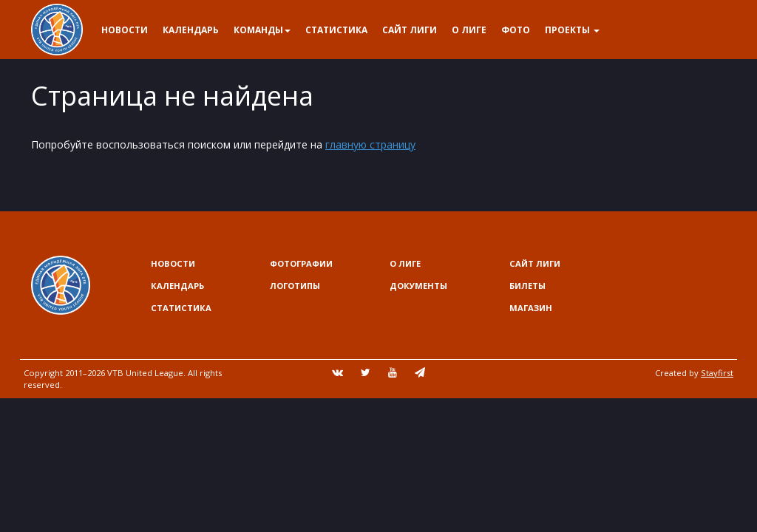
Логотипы (295, 286)
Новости (125, 30)
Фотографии (301, 263)
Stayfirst (717, 373)
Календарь (191, 30)
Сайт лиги (410, 30)
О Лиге (469, 30)
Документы (418, 286)
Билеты (527, 286)
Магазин (531, 308)
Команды (262, 30)
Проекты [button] (572, 30)
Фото (516, 30)
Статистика (336, 30)
